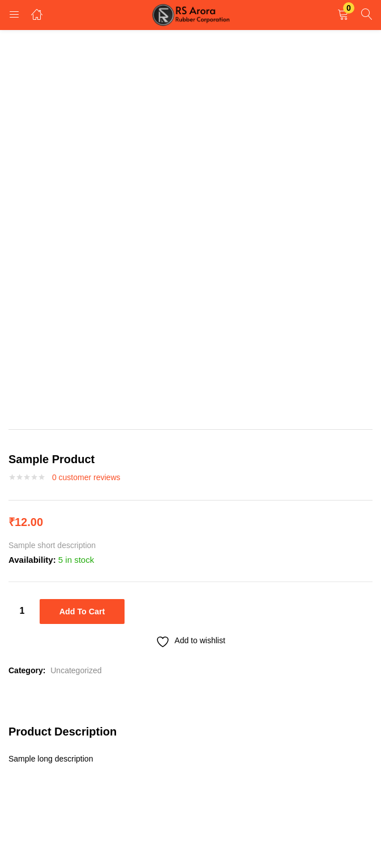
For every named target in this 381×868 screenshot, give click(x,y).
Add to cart (82, 612)
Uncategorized (76, 668)
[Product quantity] (22, 611)
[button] (343, 15)
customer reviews (86, 477)
